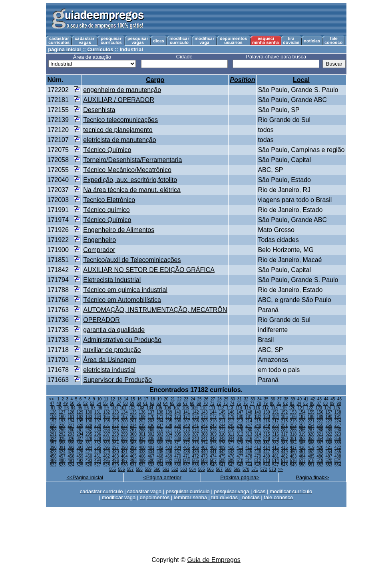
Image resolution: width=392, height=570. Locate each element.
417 (294, 447)
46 (339, 399)
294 (80, 434)
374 (204, 443)
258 (53, 430)
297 (106, 434)
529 (116, 465)
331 (116, 439)
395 (98, 447)
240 (187, 425)
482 (284, 456)
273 (187, 430)
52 (85, 403)
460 (89, 456)
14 (126, 399)
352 (302, 439)
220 (302, 421)
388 (329, 443)
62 (152, 403)
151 (276, 412)
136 (142, 412)
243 (213, 425)
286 (302, 430)
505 (196, 461)
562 (175, 469)
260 (71, 430)
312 (240, 434)
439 (196, 452)
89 (332, 403)
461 (98, 456)
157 (329, 412)
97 (93, 408)
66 (179, 403)
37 (280, 399)
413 (258, 447)
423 (53, 452)
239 (178, 425)
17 (146, 399)
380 (258, 443)
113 (230, 408)
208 (196, 421)
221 (311, 421)
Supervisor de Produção (117, 380)
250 (276, 425)
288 (320, 430)
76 (246, 403)
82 (286, 403)
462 (106, 456)
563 (184, 469)
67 (186, 403)
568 (228, 469)
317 (284, 434)
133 (116, 412)
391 (62, 447)
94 (73, 408)
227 (71, 425)
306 (187, 434)
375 (213, 443)
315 (267, 434)
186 (294, 417)
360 (80, 443)
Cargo (155, 80)
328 (89, 439)
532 (142, 465)
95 (80, 408)
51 (79, 403)
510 (240, 461)
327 (80, 439)
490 (62, 461)
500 (151, 461)
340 (196, 439)
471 (187, 456)
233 (124, 425)
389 (338, 443)
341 (204, 439)
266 (124, 430)
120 (292, 408)
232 (116, 425)
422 (338, 447)
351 (294, 439)
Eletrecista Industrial (112, 280)
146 (231, 412)
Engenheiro (99, 240)
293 (71, 434)
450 (294, 452)
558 (139, 469)
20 (166, 399)
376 (222, 443)
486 (320, 456)
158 (338, 412)
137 (151, 412)
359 (71, 443)
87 (319, 403)
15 (133, 399)
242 (204, 425)
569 (237, 469)
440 (204, 452)
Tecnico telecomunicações (120, 120)
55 (105, 403)
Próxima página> (240, 477)
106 (168, 408)
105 (159, 408)
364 (116, 443)
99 (106, 408)
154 (302, 412)
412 (249, 447)
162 (80, 417)
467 (151, 456)
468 (160, 456)
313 (249, 434)
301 (142, 434)
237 (160, 425)
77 (252, 403)
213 (240, 421)
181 (249, 417)
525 (80, 465)
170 (151, 417)
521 (338, 461)
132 (106, 412)
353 (311, 439)
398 (124, 447)
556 (122, 469)
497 (124, 461)
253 (302, 425)
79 (266, 403)
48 (59, 403)
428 (98, 452)
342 (213, 439)
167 (124, 417)
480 (267, 456)
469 (169, 456)
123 (319, 408)
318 (294, 434)
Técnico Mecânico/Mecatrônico (127, 170)
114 (239, 408)
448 (276, 452)
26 (206, 399)
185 (284, 417)
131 (98, 412)
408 (213, 447)
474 (213, 456)
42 (313, 399)
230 (98, 425)
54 (99, 403)
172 (169, 417)
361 (89, 443)
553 (329, 465)
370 (169, 443)
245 (231, 425)
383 (284, 443)
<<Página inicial (85, 477)
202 (142, 421)
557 (130, 469)
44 (326, 399)
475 (222, 456)
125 (337, 408)
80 (272, 403)
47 (52, 403)
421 (329, 447)
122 (310, 408)
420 (320, 447)
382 (276, 443)
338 (178, 439)
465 (133, 456)
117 (266, 408)
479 (258, 456)
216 (267, 421)
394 (89, 447)
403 (169, 447)
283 (276, 430)
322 (329, 434)
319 (302, 434)
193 (62, 421)
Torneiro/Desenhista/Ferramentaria (132, 160)
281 (258, 430)
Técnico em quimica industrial (125, 290)
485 (311, 456)
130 (89, 412)
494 (98, 461)
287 (311, 430)
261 (80, 430)
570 (246, 469)
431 (124, 452)
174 (187, 417)
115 (248, 408)
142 (196, 412)
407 (204, 447)
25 (200, 399)
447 (267, 452)
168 (133, 417)
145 (222, 412)
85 (305, 403)
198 (106, 421)
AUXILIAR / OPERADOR (119, 100)
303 (160, 434)
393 (80, 447)
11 (106, 399)
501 (160, 461)
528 (106, 465)
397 (116, 447)
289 (329, 430)
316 (276, 434)
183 (267, 417)
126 (53, 412)
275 (204, 430)
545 (258, 465)
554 (338, 465)
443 (231, 452)
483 (294, 456)
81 (279, 403)
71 (212, 403)
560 (157, 469)
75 (239, 403)
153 (294, 412)
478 (249, 456)
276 (213, 430)
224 (338, 421)
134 (124, 412)
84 (299, 403)
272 (178, 430)
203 (151, 421)
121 (301, 408)
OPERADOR (101, 320)
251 (284, 425)
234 (133, 425)
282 (267, 430)
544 (249, 465)
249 (267, 425)
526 (89, 465)
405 (187, 447)
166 (116, 417)
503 (178, 461)
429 (106, 452)
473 (204, 456)
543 (240, 465)
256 (329, 425)
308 (204, 434)
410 (231, 447)
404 (178, 447)
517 (302, 461)
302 (151, 434)
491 (71, 461)
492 (80, 461)
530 (124, 465)
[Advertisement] (248, 20)
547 (276, 465)
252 (294, 425)
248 (258, 425)
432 (133, 452)
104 (150, 408)
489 (53, 461)
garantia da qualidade (114, 330)
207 (187, 421)
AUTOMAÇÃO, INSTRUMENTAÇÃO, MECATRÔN (155, 310)
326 (71, 439)
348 (267, 439)
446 (258, 452)
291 (53, 434)
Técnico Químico (107, 150)
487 (329, 456)
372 (187, 443)
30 (233, 399)
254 (311, 425)
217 (276, 421)
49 (65, 403)
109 (194, 408)
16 (139, 399)
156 (320, 412)
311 (231, 434)
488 (338, 456)
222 (320, 421)
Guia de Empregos (214, 560)
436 (169, 452)
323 (338, 434)
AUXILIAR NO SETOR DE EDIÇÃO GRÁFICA (149, 270)
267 (133, 430)
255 (320, 425)
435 (160, 452)
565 (202, 469)
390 (53, 447)
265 (116, 430)
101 (123, 408)
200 (124, 421)
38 (286, 399)
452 (311, 452)
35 (266, 399)
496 (116, 461)
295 (89, 434)
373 (196, 443)
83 (292, 403)
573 (273, 469)
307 (196, 434)
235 (142, 425)
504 (187, 461)
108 (186, 408)
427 (89, 452)
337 (169, 439)
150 (267, 412)
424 (62, 452)
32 (246, 399)
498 (133, 461)
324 (53, 439)
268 (142, 430)
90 (339, 403)
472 (196, 456)
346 (249, 439)
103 (141, 408)
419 (311, 447)
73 (226, 403)
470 (178, 456)
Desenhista (99, 110)
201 (133, 421)
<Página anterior (162, 477)
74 (232, 403)
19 (159, 399)
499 (142, 461)
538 (196, 465)
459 (80, 456)
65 (172, 403)
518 (311, 461)
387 (320, 443)
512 (258, 461)
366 (133, 443)
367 (142, 443)
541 (222, 465)
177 (213, 417)
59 (132, 403)
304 (169, 434)
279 (240, 430)
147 (240, 412)
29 (226, 399)
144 (213, 412)
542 (231, 465)
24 (193, 399)
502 (169, 461)
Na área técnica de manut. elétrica (132, 190)
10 (99, 399)
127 (62, 412)
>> (281, 469)
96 (87, 408)
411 (240, 447)
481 (276, 456)
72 (219, 403)
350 (284, 439)
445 (249, 452)
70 (206, 403)
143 (204, 412)
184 (276, 417)
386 (311, 443)
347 (258, 439)
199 (116, 421)
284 (284, 430)
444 (240, 452)
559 (148, 469)
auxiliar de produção (112, 350)
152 (284, 412)
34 (260, 399)
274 (196, 430)
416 (284, 447)
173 (178, 417)
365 (124, 443)
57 (119, 403)
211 (222, 421)
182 (258, 417)
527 (98, 465)
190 (329, 417)
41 (306, 399)
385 (302, 443)
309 (213, 434)
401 (151, 447)
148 (249, 412)
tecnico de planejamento (118, 130)
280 (249, 430)
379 (249, 443)
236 (151, 425)
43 (319, 399)
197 (98, 421)
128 (71, 412)
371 (178, 443)
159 (53, 417)
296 (98, 434)
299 (124, 434)
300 (133, 434)
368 (151, 443)
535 (169, 465)
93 (67, 408)
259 (62, 430)
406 (196, 447)
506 (204, 461)
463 (116, 456)
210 (213, 421)
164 (98, 417)
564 (193, 469)
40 (299, 399)
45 (333, 399)
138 (160, 412)
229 (89, 425)
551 (311, 465)
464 (124, 456)
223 (329, 421)
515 (284, 461)
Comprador (99, 250)
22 (180, 399)
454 (329, 452)
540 (213, 465)
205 (169, 421)
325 (62, 439)
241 (196, 425)
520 (329, 461)
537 (187, 465)
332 (124, 439)
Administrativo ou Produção (122, 340)
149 (258, 412)
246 (240, 425)
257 (338, 425)
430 (116, 452)
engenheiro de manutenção (122, 90)
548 (284, 465)
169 (142, 417)
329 (98, 439)
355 (329, 439)
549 (294, 465)
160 (62, 417)
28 (220, 399)
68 (192, 403)
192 (53, 421)
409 (222, 447)
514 (276, 461)
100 (114, 408)
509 (231, 461)
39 (293, 399)
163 (89, 417)
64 (165, 403)
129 (80, 412)
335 (151, 439)
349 (276, 439)
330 (106, 439)
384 (294, 443)
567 (219, 469)
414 (267, 447)
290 (338, 430)
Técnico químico (106, 210)
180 (240, 417)
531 (133, 465)
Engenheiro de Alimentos (119, 230)
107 (176, 408)
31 (240, 399)
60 (139, 403)
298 (116, 434)
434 (151, 452)
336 (160, 439)
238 (169, 425)
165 (106, 417)
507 (213, 461)
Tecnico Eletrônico (109, 200)
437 (178, 452)
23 (186, 399)
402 (160, 447)
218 (284, 421)
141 (187, 412)
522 (53, 465)
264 (106, 430)
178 (222, 417)
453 (320, 452)
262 (89, 430)
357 (53, 443)
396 (106, 447)
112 (221, 408)
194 (71, 421)
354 (320, 439)
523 (62, 465)
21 (173, 399)
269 (151, 430)
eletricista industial (109, 370)
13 (119, 399)
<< (52, 399)
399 (133, 447)
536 (178, 465)
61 (145, 403)
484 (302, 456)
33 (253, 399)
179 (231, 417)
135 (133, 412)
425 (71, 452)
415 (276, 447)
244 (222, 425)
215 (258, 421)
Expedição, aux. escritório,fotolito (130, 180)
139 (169, 412)
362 (98, 443)
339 (187, 439)
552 (320, 465)
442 (222, 452)
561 (166, 469)
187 (302, 417)
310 (222, 434)
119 (283, 408)
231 (106, 425)
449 (284, 452)
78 (259, 403)
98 (100, 408)
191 (338, 417)
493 (89, 461)
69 (199, 403)
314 (258, 434)
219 (294, 421)
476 (231, 456)
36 (273, 399)
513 (267, 461)
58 (125, 403)
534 (160, 465)
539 (204, 465)
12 (113, 399)
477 (240, 456)
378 (240, 443)
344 (231, 439)
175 (196, 417)
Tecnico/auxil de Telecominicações (132, 260)
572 (264, 469)
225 (53, 425)
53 (92, 403)
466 (142, 456)
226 (62, 425)
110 (203, 408)
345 (240, 439)
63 (159, 403)
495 (106, 461)
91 (53, 408)
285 (294, 430)
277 (222, 430)
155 (311, 412)
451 (302, 452)
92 (60, 408)
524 (71, 465)
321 (320, 434)
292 (62, 434)
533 (151, 465)
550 (302, 465)
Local (301, 80)
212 (231, 421)
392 (71, 447)
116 (257, 408)
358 (62, 443)
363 (106, 443)
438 (187, 452)
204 (160, 421)
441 (213, 452)
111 (212, 408)
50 (72, 403)
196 (89, 421)
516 (294, 461)
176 (204, 417)
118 (274, 408)
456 (53, 456)
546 (267, 465)
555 (112, 469)
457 (62, 456)
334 (142, 439)
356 (338, 439)
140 (178, 412)
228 (80, 425)
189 (320, 417)
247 (249, 425)
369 (160, 443)
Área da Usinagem (110, 360)
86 (312, 403)
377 (231, 443)
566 (210, 469)
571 (255, 469)
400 (142, 447)
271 (169, 430)
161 (71, 417)
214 (249, 421)
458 (71, 456)
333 (133, 439)
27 (213, 399)
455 (338, 452)
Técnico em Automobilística (122, 300)
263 (98, 430)
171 (160, 417)
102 (132, 408)
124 (328, 408)
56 (112, 403)
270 (160, 430)
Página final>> (312, 477)
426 (80, 452)
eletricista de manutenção (119, 140)
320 (311, 434)
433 (142, 452)
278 (231, 430)
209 (204, 421)
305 (178, 434)
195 (80, 421)
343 (222, 439)
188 (311, 417)
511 (249, 461)
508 (222, 461)
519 (320, 461)
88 (325, 403)
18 (153, 399)
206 (178, 421)
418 (302, 447)
